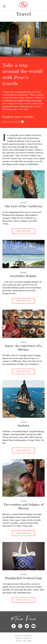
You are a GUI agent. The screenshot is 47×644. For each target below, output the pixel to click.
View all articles (11, 122)
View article (24, 231)
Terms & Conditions (24, 636)
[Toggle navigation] (4, 6)
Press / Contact (24, 638)
